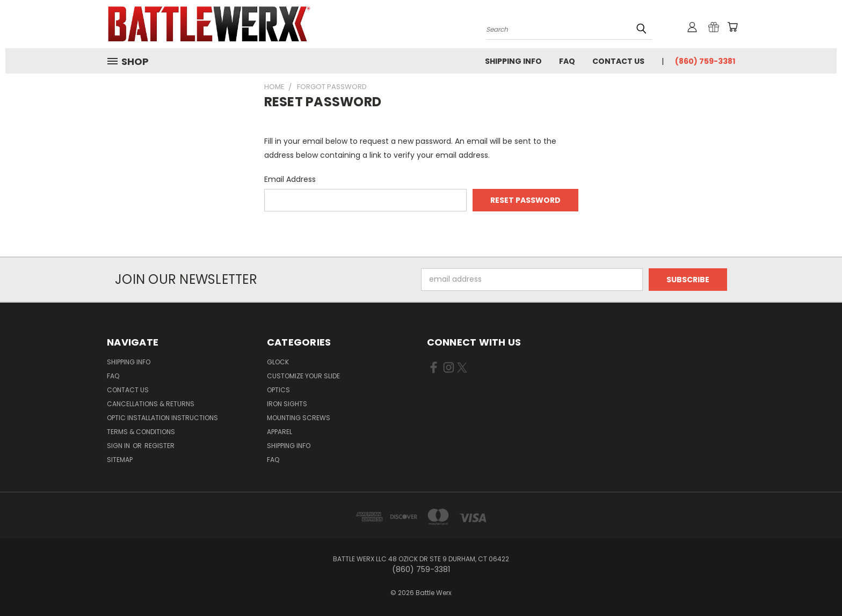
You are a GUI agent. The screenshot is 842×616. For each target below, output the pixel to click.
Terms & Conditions (141, 432)
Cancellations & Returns (151, 404)
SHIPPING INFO (289, 446)
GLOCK (278, 362)
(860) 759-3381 (705, 61)
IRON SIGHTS (287, 404)
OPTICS (278, 390)
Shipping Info (513, 61)
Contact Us (618, 61)
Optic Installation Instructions (162, 418)
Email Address (290, 179)
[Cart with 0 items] (732, 27)
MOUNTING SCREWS (299, 418)
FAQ (567, 61)
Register (159, 446)
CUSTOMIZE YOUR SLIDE (303, 376)
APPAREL (280, 432)
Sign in (119, 446)
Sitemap (120, 460)
